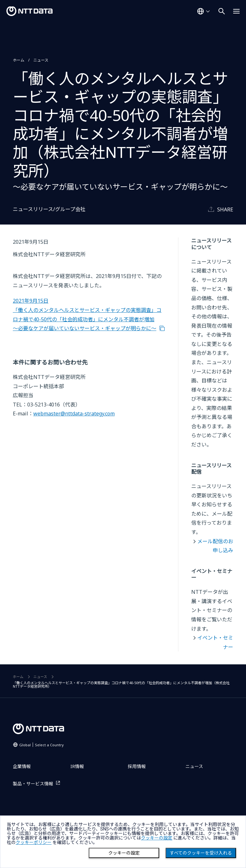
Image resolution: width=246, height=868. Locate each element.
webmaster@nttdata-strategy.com (74, 414)
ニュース (41, 60)
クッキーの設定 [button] (157, 838)
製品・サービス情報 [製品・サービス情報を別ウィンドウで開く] (33, 784)
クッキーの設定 (124, 853)
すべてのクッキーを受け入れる (201, 853)
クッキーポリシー (34, 842)
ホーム (19, 60)
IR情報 (77, 766)
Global (41, 745)
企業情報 (22, 766)
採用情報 (137, 766)
